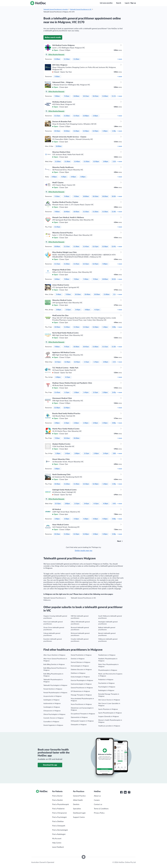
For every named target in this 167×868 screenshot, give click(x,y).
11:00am (57, 59)
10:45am (95, 96)
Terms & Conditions (101, 809)
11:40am (77, 162)
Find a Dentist (57, 800)
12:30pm (105, 247)
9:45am (67, 96)
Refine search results (53, 37)
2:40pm (95, 423)
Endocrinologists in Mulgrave (80, 677)
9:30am (57, 77)
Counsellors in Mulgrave (51, 722)
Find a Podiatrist (58, 809)
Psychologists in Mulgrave (107, 687)
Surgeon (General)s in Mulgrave (109, 717)
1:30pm (115, 131)
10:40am (67, 212)
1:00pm (105, 131)
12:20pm (76, 131)
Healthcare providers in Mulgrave (109, 726)
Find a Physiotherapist (61, 804)
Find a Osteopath (59, 826)
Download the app (50, 765)
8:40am (57, 279)
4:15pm (97, 310)
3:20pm (105, 534)
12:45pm (115, 247)
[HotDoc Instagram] (129, 792)
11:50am (87, 162)
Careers (97, 800)
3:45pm (78, 310)
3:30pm (115, 534)
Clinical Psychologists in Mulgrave (54, 714)
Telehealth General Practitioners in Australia (56, 9)
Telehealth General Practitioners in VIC (81, 9)
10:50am (76, 212)
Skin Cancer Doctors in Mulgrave (109, 700)
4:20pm (64, 177)
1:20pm (105, 484)
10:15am (86, 96)
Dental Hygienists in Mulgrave (53, 725)
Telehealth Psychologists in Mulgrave (55, 685)
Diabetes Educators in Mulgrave (81, 670)
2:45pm (115, 393)
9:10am (57, 196)
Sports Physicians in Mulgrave (108, 709)
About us (97, 796)
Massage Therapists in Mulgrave (81, 695)
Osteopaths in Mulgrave (79, 725)
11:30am (67, 116)
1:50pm (115, 484)
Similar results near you (83, 551)
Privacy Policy (99, 813)
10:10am (57, 131)
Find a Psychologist (59, 817)
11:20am (76, 59)
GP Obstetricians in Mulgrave (80, 691)
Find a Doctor (57, 796)
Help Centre (57, 843)
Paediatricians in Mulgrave (107, 655)
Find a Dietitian (58, 821)
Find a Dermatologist (60, 830)
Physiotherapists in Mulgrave (108, 670)
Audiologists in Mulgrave (51, 700)
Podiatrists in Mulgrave (106, 680)
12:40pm (86, 131)
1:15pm (86, 362)
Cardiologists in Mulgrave (52, 707)
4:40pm (73, 177)
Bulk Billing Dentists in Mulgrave (54, 664)
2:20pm (76, 423)
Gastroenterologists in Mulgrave (81, 684)
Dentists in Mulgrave (78, 659)
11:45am (76, 116)
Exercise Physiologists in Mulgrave (82, 680)
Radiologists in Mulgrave (106, 691)
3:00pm (59, 310)
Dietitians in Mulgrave (78, 673)
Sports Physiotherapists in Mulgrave (110, 713)
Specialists (77, 809)
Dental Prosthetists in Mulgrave (81, 655)
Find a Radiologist (59, 834)
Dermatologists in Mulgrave (80, 666)
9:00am (57, 96)
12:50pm (95, 131)
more (120, 59)
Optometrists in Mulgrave (79, 717)
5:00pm (83, 177)
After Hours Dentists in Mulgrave (54, 655)
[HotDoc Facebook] (121, 792)
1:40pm (105, 327)
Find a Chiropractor (60, 813)
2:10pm (67, 423)
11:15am (115, 96)
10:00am (76, 96)
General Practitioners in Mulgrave (82, 688)
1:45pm (96, 362)
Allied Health (78, 800)
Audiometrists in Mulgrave (52, 704)
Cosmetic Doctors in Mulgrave (53, 718)
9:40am (67, 196)
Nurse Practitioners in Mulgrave (81, 704)
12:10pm (86, 327)
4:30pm (106, 504)
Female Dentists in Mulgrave (53, 689)
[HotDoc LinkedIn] (125, 792)
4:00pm (54, 177)
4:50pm (105, 519)
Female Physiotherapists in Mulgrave (55, 693)
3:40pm (57, 519)
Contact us (98, 804)
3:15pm (68, 310)
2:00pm (106, 162)
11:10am (67, 59)
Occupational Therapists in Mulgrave (83, 714)
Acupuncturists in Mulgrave (52, 696)
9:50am (76, 196)
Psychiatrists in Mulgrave (106, 683)
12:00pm (86, 116)
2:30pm (95, 116)
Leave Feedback (58, 847)
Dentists (76, 804)
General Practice (79, 796)
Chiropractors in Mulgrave (52, 711)
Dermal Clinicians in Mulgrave (81, 662)
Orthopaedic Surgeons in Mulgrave (82, 721)
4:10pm (76, 519)
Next (119, 541)
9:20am (76, 279)
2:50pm (105, 423)
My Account (57, 839)
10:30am (115, 196)
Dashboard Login (79, 813)
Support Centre (79, 817)
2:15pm (96, 393)
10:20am (67, 131)
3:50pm (67, 519)
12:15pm (95, 247)
